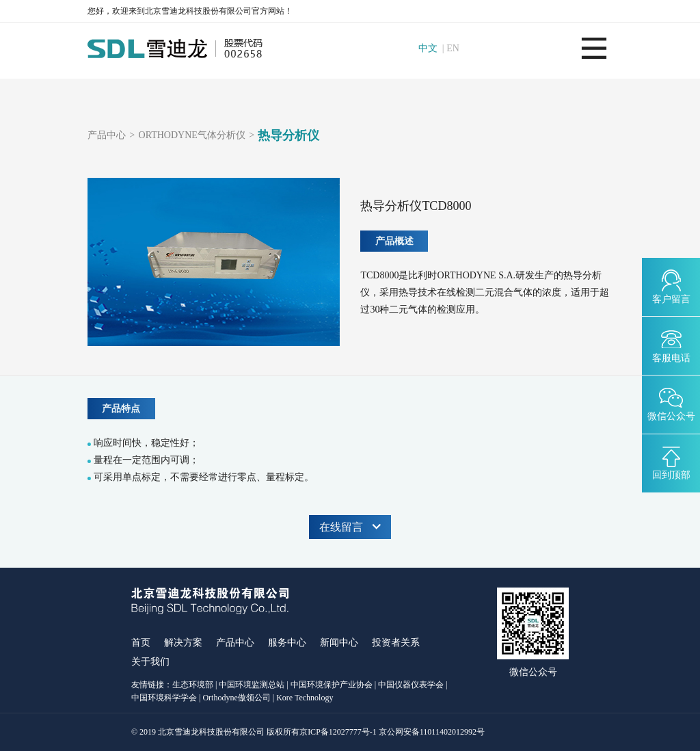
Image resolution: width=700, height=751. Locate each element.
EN (453, 49)
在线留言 (350, 527)
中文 (428, 49)
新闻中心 (339, 643)
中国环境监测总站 (252, 685)
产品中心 (107, 135)
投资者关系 (396, 643)
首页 (141, 643)
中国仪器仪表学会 (411, 685)
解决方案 (183, 643)
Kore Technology (305, 698)
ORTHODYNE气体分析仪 (192, 135)
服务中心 (287, 643)
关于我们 (150, 662)
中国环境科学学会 (164, 698)
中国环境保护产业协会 (332, 685)
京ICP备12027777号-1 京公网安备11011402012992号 (392, 732)
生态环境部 (193, 685)
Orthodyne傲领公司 (236, 698)
